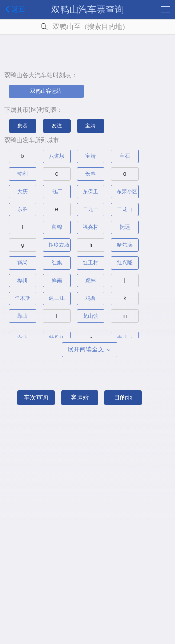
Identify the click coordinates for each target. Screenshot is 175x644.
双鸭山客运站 (46, 91)
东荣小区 (127, 192)
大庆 (23, 192)
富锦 (57, 227)
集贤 (23, 126)
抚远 (125, 227)
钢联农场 (59, 245)
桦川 (23, 280)
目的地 (123, 397)
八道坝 (57, 156)
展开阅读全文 (90, 349)
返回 (14, 9)
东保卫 (91, 192)
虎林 (91, 280)
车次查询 (36, 397)
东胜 (23, 209)
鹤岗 (23, 263)
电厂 (57, 192)
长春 (91, 174)
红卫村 (91, 263)
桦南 (57, 280)
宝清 (91, 126)
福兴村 (91, 227)
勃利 (23, 174)
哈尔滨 (125, 245)
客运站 (80, 397)
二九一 (91, 209)
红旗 (57, 263)
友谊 (57, 126)
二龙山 (125, 209)
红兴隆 (125, 263)
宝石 (125, 156)
